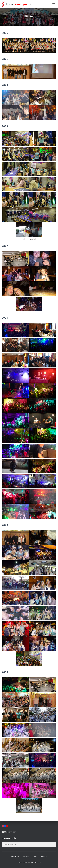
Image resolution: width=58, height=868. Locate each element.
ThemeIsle (38, 862)
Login (35, 857)
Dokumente (15, 857)
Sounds (26, 857)
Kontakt (44, 857)
